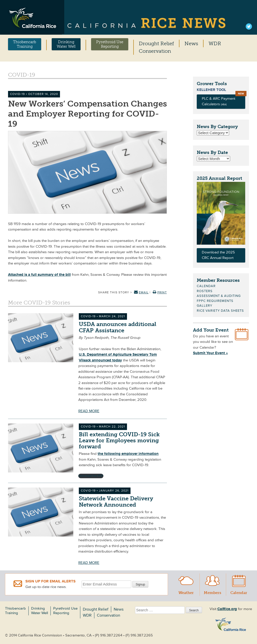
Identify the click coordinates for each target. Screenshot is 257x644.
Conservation (155, 51)
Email (141, 292)
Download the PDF (91, 476)
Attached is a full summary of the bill (39, 275)
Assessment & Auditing (219, 296)
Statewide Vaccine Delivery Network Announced (116, 501)
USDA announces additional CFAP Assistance (118, 327)
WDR (215, 43)
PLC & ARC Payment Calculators (218, 101)
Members (212, 584)
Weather (186, 584)
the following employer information (128, 454)
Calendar (206, 286)
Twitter (249, 27)
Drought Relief (156, 43)
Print (160, 292)
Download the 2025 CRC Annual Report (218, 255)
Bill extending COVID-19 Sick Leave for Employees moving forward (119, 440)
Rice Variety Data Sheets (220, 311)
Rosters (205, 291)
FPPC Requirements (215, 301)
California (147, 24)
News (191, 43)
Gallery (205, 306)
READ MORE (89, 411)
